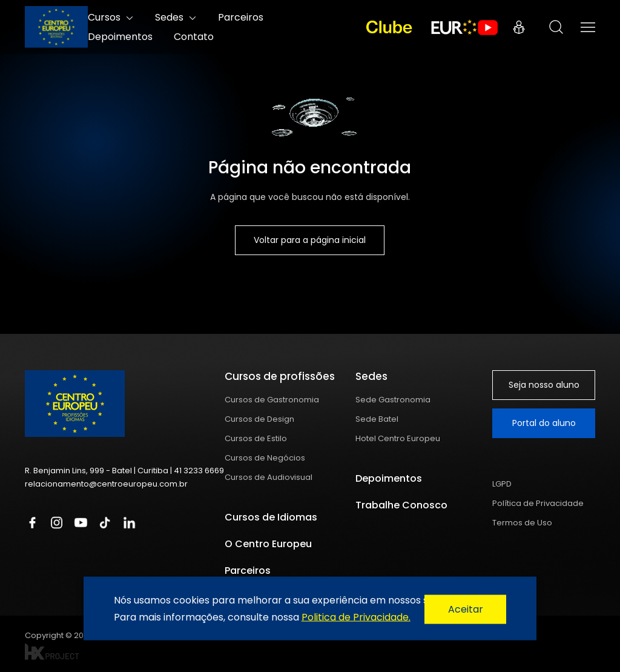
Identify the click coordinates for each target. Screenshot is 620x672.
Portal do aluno (544, 423)
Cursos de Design (259, 419)
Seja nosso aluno (544, 385)
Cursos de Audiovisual (269, 477)
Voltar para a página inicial (310, 240)
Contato (194, 37)
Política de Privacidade (538, 503)
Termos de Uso (522, 523)
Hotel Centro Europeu (398, 438)
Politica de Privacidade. (356, 617)
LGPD (502, 484)
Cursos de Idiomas (271, 517)
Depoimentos (120, 37)
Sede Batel (377, 419)
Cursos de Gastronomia (272, 400)
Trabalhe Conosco (401, 505)
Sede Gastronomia (393, 400)
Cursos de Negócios (265, 458)
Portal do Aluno (519, 27)
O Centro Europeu (268, 544)
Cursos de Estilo (256, 438)
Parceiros (248, 571)
